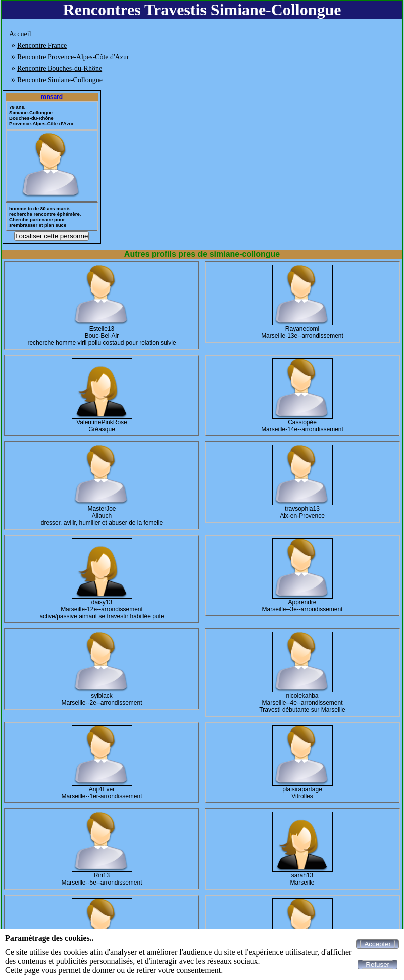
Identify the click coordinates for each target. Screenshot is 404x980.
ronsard (52, 97)
